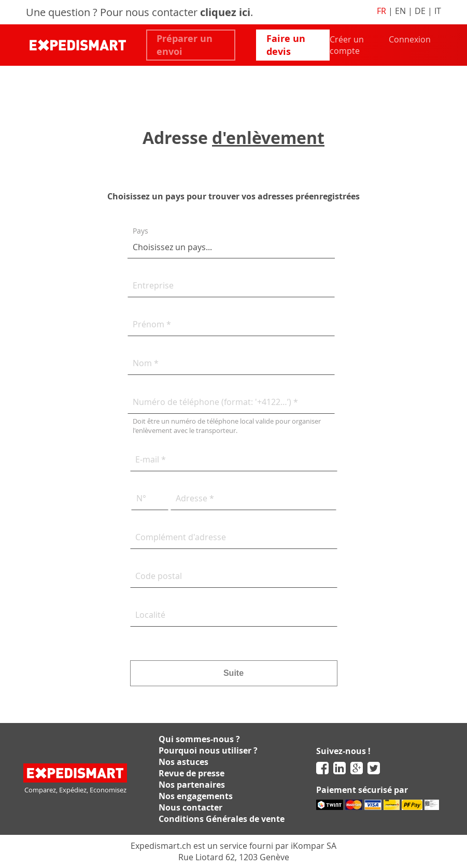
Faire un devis (286, 45)
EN (400, 11)
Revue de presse (192, 773)
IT (438, 11)
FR (381, 11)
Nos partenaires (192, 785)
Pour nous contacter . (176, 12)
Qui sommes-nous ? (199, 739)
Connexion (410, 39)
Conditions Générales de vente (222, 819)
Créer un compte (347, 45)
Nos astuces (183, 762)
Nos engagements (196, 796)
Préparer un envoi (185, 45)
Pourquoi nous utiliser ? (208, 750)
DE (420, 11)
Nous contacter (190, 807)
